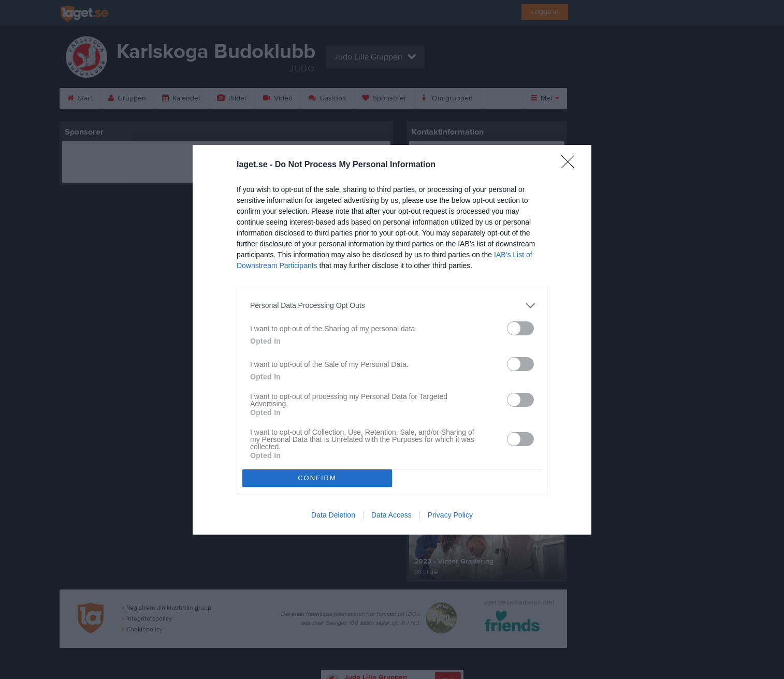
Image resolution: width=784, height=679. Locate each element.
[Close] (571, 165)
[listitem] (392, 306)
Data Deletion (333, 515)
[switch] (520, 328)
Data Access (391, 515)
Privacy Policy (450, 515)
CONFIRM (317, 478)
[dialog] (392, 340)
